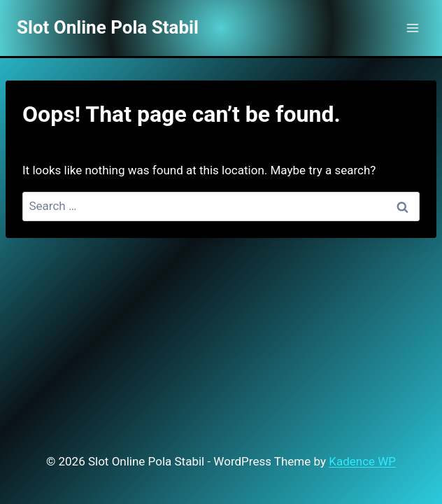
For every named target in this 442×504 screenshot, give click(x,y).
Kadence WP (362, 461)
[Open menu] (412, 28)
